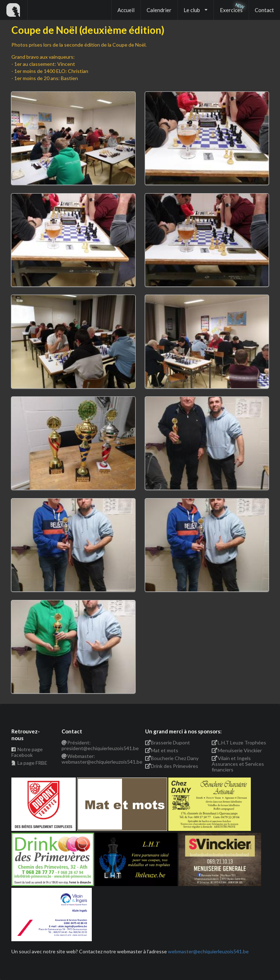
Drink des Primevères (172, 766)
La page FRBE (29, 763)
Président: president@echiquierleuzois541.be (98, 745)
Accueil (126, 10)
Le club (196, 10)
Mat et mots (162, 750)
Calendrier (159, 10)
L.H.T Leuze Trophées (239, 743)
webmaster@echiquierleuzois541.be (208, 951)
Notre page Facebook (27, 752)
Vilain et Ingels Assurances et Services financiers (238, 764)
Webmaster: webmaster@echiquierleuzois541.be (98, 759)
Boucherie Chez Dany (172, 758)
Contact (264, 10)
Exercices (231, 10)
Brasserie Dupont (168, 743)
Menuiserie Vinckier (237, 750)
